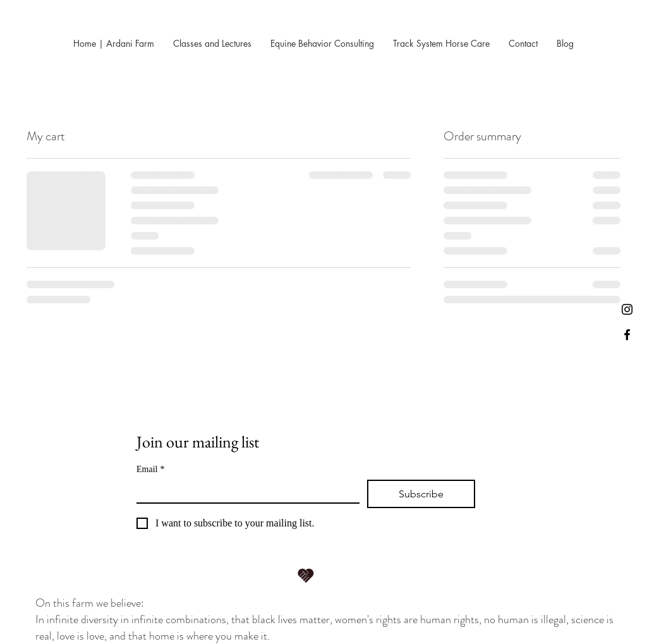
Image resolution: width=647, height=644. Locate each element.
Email (150, 469)
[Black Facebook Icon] (627, 335)
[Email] (244, 491)
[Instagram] (627, 309)
